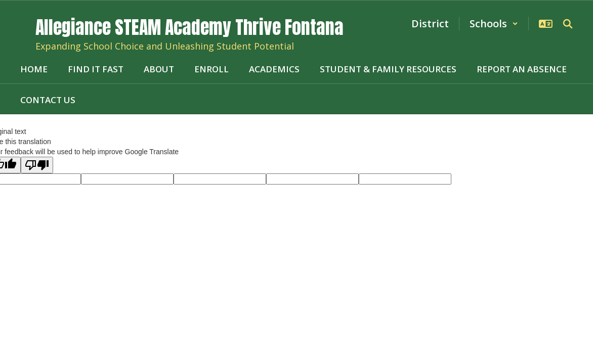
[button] (494, 24)
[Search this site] (568, 24)
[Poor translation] (37, 165)
